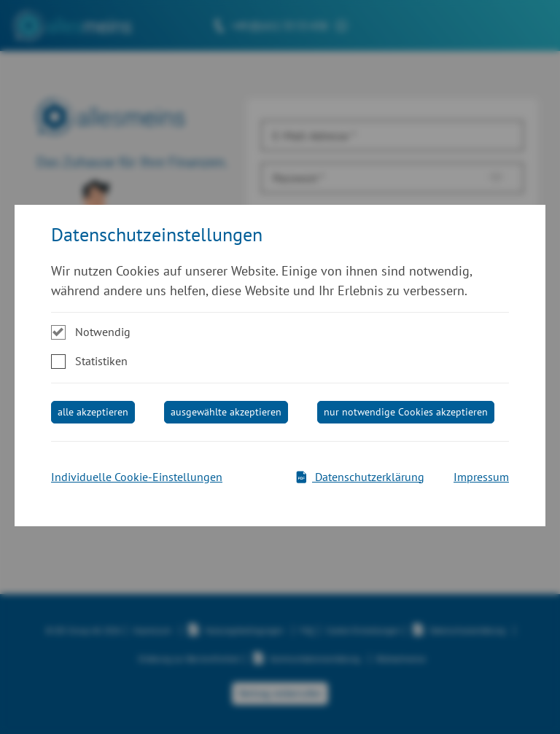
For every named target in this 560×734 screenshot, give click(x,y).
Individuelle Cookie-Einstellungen (137, 477)
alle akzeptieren (93, 412)
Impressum (481, 477)
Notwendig (103, 332)
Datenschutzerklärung (360, 477)
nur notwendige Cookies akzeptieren (406, 412)
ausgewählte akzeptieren (226, 412)
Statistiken (101, 361)
